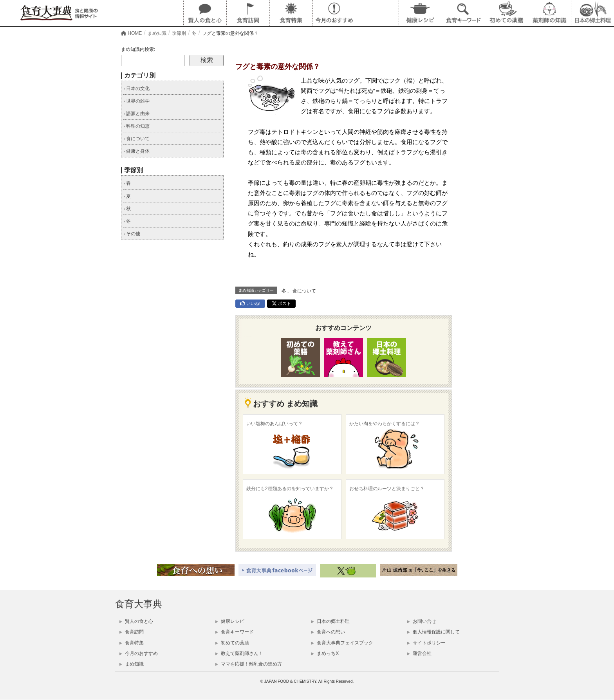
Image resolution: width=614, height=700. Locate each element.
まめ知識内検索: (138, 49)
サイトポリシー (426, 643)
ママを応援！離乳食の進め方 (249, 664)
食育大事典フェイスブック (342, 643)
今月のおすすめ (139, 653)
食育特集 (132, 643)
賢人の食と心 (136, 621)
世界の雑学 (136, 101)
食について (304, 291)
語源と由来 (136, 114)
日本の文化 (136, 88)
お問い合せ (422, 621)
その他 (132, 234)
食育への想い (328, 632)
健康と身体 (136, 151)
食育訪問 (132, 632)
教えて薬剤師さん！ (239, 653)
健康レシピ (230, 621)
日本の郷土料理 (330, 621)
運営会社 (419, 653)
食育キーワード (235, 632)
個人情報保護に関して (433, 632)
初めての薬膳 (232, 643)
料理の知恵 (136, 126)
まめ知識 (132, 664)
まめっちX (325, 653)
